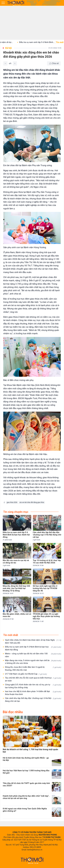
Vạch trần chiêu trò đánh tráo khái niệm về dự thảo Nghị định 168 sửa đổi (33, 641)
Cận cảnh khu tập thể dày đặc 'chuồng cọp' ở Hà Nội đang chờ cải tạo (33, 700)
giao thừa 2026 (12, 502)
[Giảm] (5, 63)
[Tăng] (15, 63)
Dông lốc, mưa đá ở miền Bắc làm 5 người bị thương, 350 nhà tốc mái (33, 669)
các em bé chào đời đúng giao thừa (32, 502)
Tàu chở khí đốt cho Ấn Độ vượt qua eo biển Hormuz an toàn (33, 679)
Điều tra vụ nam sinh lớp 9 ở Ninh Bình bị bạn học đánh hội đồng (33, 648)
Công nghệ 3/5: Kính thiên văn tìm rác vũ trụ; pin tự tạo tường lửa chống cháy (33, 686)
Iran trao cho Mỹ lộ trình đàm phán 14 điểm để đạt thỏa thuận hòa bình (33, 693)
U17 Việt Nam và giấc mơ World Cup (26, 674)
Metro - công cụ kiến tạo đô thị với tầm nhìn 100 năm (33, 655)
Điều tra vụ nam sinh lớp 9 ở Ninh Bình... (45, 42)
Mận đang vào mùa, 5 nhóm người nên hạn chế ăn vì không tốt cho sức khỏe (33, 662)
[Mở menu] (3, 3)
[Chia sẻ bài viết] (54, 63)
